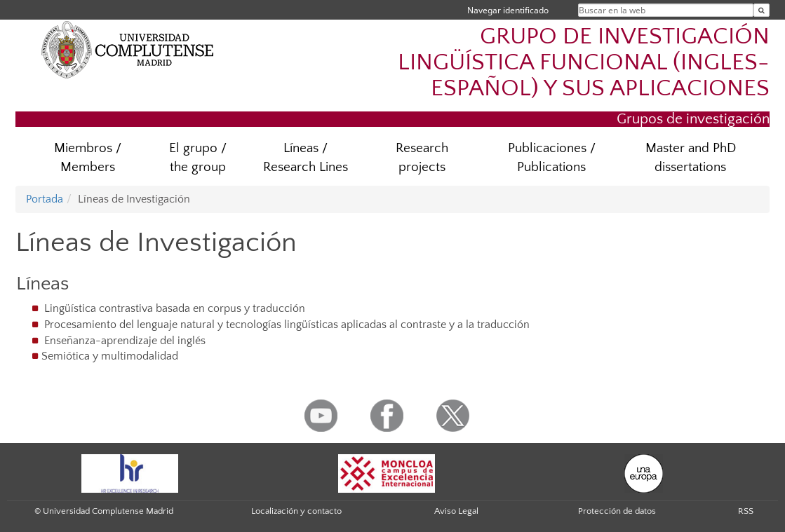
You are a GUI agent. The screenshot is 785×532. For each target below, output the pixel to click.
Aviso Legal (456, 511)
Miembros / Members (88, 158)
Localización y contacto (296, 511)
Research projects (422, 158)
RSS (746, 511)
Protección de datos (617, 511)
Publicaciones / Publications (552, 158)
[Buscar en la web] (761, 10)
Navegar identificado (508, 10)
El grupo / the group (198, 158)
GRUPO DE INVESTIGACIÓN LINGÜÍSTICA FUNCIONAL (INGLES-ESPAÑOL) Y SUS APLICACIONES (584, 63)
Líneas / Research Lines (306, 158)
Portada (45, 199)
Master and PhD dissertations (691, 158)
